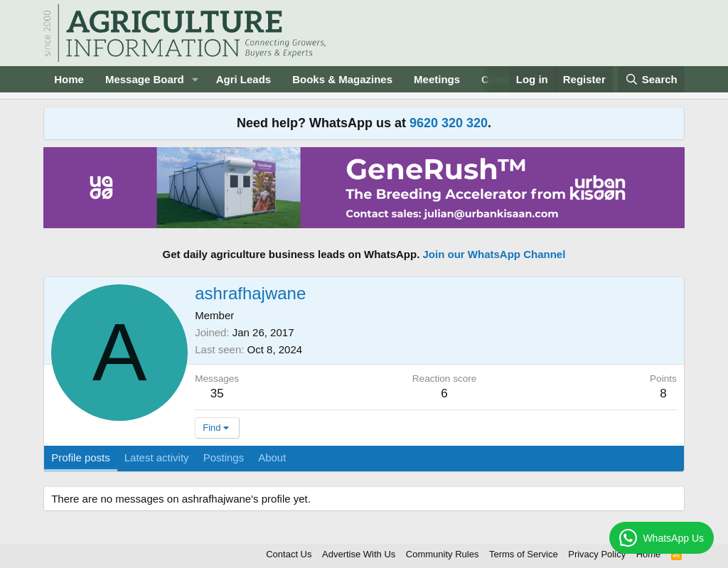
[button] (196, 79)
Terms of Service (524, 554)
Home (69, 79)
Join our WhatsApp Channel (494, 254)
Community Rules (443, 554)
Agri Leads (244, 79)
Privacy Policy (597, 554)
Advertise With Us (359, 554)
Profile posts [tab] (81, 457)
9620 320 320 (449, 123)
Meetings (437, 79)
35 (217, 393)
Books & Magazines (342, 79)
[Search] (651, 79)
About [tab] (272, 457)
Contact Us (289, 554)
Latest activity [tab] (157, 457)
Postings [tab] (224, 457)
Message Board (145, 79)
